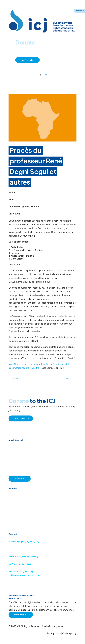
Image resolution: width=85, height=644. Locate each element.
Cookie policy (69, 633)
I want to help (27, 60)
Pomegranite (56, 626)
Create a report (20, 615)
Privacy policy (54, 633)
